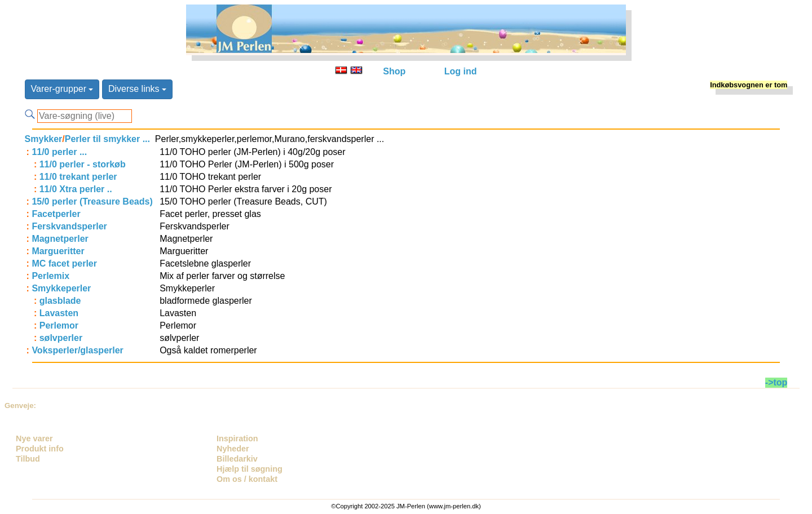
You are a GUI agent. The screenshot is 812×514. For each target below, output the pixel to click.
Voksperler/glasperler (77, 350)
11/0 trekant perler (78, 177)
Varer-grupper (62, 89)
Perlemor (59, 325)
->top (776, 382)
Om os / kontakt (247, 479)
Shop (394, 71)
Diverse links (137, 89)
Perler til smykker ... (107, 139)
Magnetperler (60, 239)
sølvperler (61, 338)
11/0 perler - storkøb (83, 164)
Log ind (461, 71)
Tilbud (28, 459)
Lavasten (59, 313)
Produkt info (40, 449)
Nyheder (233, 449)
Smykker (44, 139)
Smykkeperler (61, 288)
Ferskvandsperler (69, 226)
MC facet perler (64, 263)
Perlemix (50, 276)
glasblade (60, 301)
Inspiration (237, 438)
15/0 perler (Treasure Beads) (92, 201)
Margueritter (58, 251)
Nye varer (34, 438)
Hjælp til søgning (250, 469)
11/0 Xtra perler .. (76, 189)
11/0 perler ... (59, 152)
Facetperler (56, 214)
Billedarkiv (237, 459)
